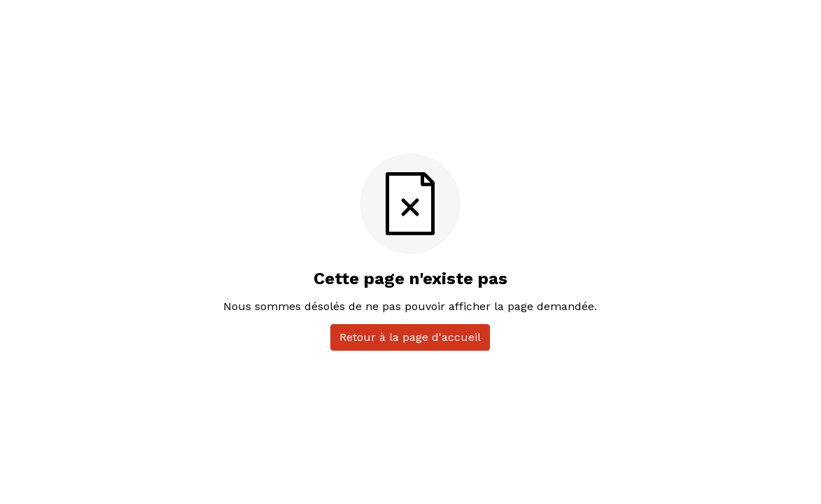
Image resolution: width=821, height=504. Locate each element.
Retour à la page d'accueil (410, 337)
